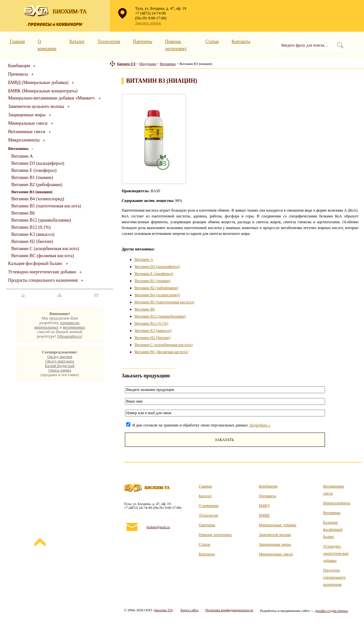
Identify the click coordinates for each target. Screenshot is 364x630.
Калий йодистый (60, 366)
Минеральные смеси (28, 123)
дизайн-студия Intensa (331, 611)
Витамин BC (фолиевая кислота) (43, 256)
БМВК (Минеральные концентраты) (43, 91)
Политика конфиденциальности (229, 610)
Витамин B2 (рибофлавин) (37, 185)
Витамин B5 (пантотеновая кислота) (46, 206)
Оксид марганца (60, 361)
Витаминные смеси (27, 132)
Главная (17, 42)
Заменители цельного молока (36, 106)
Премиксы (18, 74)
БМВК (264, 515)
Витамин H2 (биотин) (32, 241)
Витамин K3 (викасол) (33, 234)
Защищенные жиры (27, 115)
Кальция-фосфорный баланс (35, 263)
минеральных (46, 327)
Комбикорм (19, 66)
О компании (209, 506)
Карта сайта (189, 610)
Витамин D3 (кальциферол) (38, 163)
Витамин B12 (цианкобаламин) (41, 220)
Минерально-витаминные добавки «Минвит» (52, 98)
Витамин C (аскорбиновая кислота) (45, 249)
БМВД (264, 506)
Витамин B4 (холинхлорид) (38, 199)
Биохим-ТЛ (163, 610)
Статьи (212, 42)
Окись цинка (60, 370)
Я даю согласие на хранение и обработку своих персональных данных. (198, 425)
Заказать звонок (148, 23)
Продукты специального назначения (43, 280)
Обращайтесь (69, 336)
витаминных (74, 327)
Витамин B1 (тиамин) (32, 178)
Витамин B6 (23, 213)
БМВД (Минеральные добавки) (38, 83)
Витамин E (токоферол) (34, 170)
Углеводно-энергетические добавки (42, 272)
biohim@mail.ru (158, 527)
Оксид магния (60, 357)
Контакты (241, 42)
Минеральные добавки (278, 525)
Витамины (332, 513)
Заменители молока (275, 535)
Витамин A (22, 156)
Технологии (109, 42)
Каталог (77, 42)
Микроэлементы (24, 140)
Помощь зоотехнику (215, 535)
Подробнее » (260, 425)
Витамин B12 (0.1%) (31, 227)
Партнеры (142, 42)
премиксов (70, 323)
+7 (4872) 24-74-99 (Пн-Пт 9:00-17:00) (151, 16)
